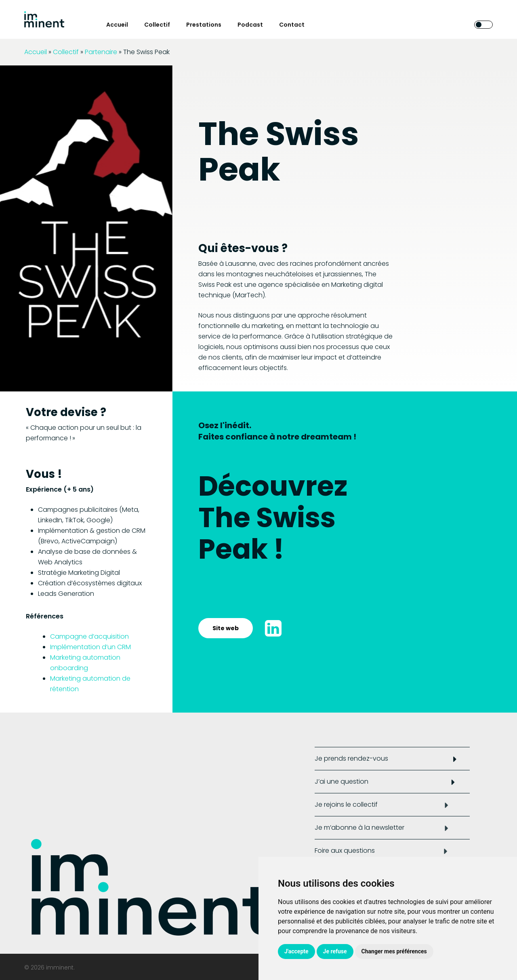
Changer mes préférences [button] (394, 951)
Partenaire (101, 52)
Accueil (36, 52)
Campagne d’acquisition (89, 636)
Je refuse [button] (335, 951)
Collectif (66, 52)
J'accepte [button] (296, 951)
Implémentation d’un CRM (90, 647)
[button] (226, 628)
